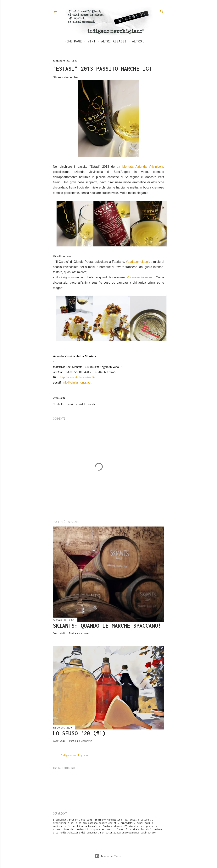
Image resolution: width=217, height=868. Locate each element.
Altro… (138, 41)
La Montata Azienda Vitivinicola (140, 167)
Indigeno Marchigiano (74, 755)
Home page (73, 41)
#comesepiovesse (139, 277)
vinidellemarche (86, 404)
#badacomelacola (138, 262)
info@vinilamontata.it (77, 382)
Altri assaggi (114, 41)
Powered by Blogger (108, 856)
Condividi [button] (59, 398)
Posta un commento (81, 633)
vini (70, 404)
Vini (92, 41)
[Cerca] (162, 11)
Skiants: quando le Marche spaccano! (107, 626)
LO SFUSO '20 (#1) (79, 733)
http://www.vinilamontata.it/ (77, 377)
